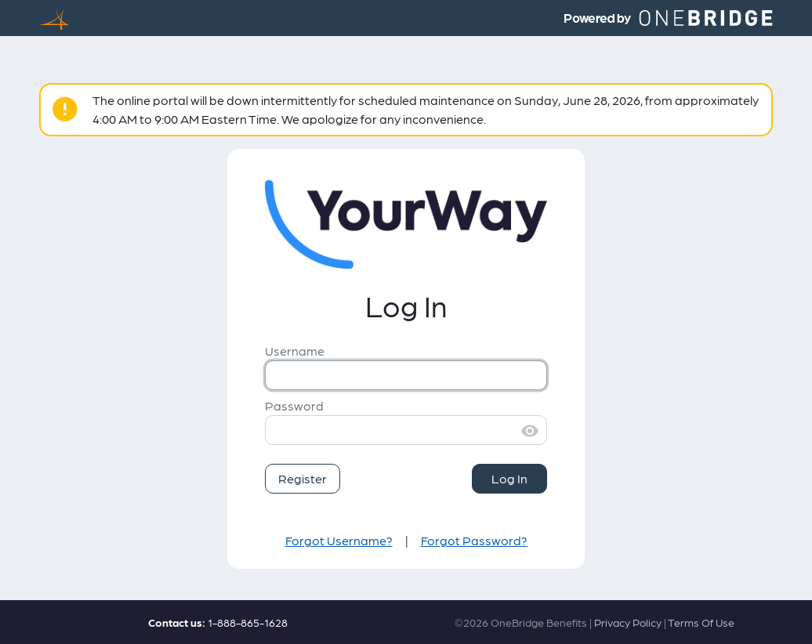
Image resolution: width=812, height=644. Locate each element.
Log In (509, 478)
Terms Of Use (701, 622)
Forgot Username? (339, 540)
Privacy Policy (628, 622)
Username (295, 351)
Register (303, 478)
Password (294, 405)
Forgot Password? (474, 540)
